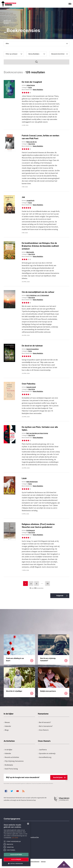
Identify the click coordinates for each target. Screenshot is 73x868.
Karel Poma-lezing (11, 769)
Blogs (6, 730)
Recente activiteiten (11, 757)
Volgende (60, 596)
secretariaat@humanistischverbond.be (25, 837)
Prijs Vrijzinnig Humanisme (14, 761)
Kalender (7, 726)
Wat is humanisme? (45, 726)
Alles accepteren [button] (16, 855)
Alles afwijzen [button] (16, 859)
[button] (16, 863)
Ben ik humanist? (44, 722)
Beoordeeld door (32, 90)
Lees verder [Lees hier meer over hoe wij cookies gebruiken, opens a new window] (15, 838)
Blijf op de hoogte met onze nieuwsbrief (36, 777)
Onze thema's (43, 730)
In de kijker (8, 750)
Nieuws (7, 722)
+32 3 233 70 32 (17, 830)
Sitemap (43, 862)
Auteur (28, 85)
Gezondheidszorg (45, 757)
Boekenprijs (8, 765)
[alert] (16, 844)
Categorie (27, 88)
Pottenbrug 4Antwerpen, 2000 (17, 846)
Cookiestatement (34, 862)
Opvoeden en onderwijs (47, 753)
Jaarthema (42, 750)
